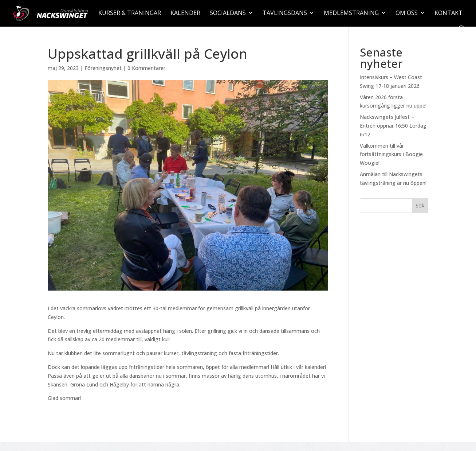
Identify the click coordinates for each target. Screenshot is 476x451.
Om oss (407, 13)
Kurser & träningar (130, 13)
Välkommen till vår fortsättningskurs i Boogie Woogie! (391, 154)
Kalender (185, 13)
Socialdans (228, 13)
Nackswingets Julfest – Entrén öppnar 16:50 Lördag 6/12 (393, 126)
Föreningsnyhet (103, 68)
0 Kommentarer (146, 68)
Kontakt (449, 13)
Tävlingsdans (285, 13)
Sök (420, 205)
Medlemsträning (351, 13)
